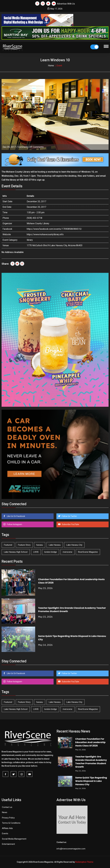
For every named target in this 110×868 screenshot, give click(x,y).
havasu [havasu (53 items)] (40, 545)
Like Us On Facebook (16, 516)
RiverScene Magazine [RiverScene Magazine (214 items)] (88, 552)
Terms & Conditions (11, 823)
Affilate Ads (7, 828)
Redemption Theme (84, 862)
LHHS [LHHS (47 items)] (36, 552)
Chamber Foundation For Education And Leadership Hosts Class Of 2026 (90, 742)
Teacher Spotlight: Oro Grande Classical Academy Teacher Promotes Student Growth (91, 762)
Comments (31, 147)
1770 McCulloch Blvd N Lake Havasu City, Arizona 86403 (55, 245)
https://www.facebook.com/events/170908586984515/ (54, 229)
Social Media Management (14, 839)
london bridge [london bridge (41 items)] (51, 552)
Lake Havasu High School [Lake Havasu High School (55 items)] (16, 552)
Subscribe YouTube (70, 524)
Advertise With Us (66, 4)
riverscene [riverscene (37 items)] (68, 552)
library (30, 240)
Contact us (7, 807)
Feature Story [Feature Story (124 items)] (24, 545)
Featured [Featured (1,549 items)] (8, 545)
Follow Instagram (14, 524)
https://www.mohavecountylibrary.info (45, 234)
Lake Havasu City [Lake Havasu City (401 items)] (74, 545)
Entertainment (8, 844)
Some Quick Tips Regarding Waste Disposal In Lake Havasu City (91, 781)
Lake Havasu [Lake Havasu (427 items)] (55, 545)
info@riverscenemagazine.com (71, 849)
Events (5, 833)
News (5, 812)
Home (51, 66)
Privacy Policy (8, 818)
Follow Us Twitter (69, 516)
